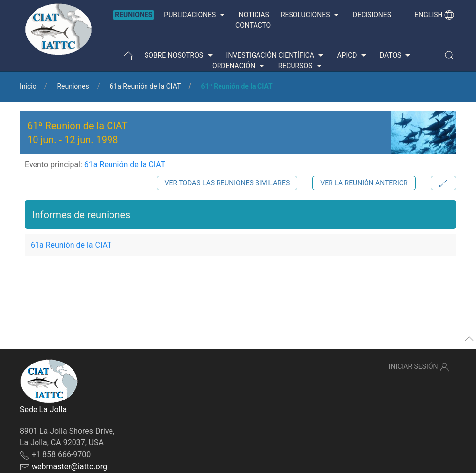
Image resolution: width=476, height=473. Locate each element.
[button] (449, 55)
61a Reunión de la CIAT (146, 86)
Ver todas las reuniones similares (227, 183)
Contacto (253, 25)
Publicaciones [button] (195, 15)
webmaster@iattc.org (69, 466)
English (434, 15)
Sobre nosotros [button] (180, 56)
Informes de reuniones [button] (81, 215)
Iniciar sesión (419, 367)
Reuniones (134, 15)
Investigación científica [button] (276, 56)
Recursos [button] (301, 66)
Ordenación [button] (239, 66)
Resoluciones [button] (311, 15)
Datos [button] (396, 56)
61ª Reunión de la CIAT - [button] (77, 133)
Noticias (254, 15)
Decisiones (372, 15)
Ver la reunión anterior (364, 183)
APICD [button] (353, 56)
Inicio (28, 86)
